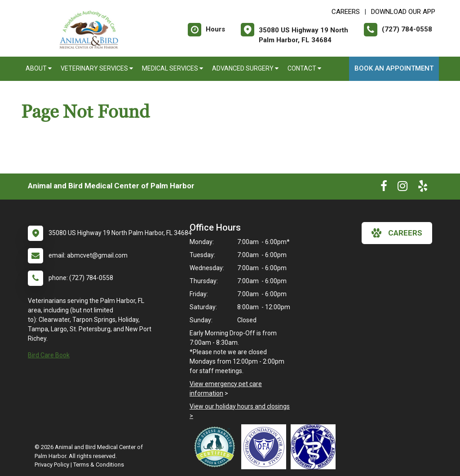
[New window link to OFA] (266, 447)
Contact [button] (304, 68)
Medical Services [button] (172, 68)
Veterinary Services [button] (97, 68)
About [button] (39, 68)
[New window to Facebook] (384, 188)
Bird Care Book (49, 355)
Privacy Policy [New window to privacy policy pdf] (52, 465)
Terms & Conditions (99, 465)
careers (397, 233)
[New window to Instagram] (402, 188)
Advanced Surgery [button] (245, 68)
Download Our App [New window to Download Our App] (403, 12)
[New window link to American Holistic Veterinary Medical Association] (315, 447)
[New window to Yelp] (423, 188)
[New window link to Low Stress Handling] (217, 447)
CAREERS (346, 12)
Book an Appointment (394, 68)
